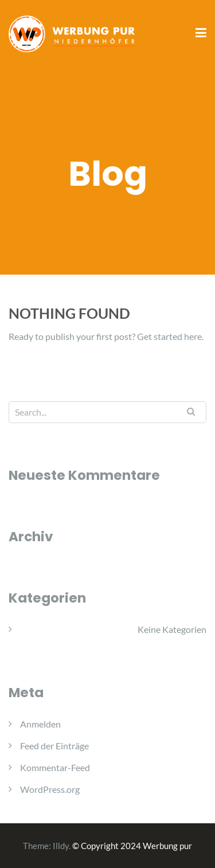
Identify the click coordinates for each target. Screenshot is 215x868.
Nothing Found (69, 313)
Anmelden (40, 724)
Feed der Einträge (54, 746)
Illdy (61, 846)
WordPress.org (50, 789)
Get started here (169, 336)
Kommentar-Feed (55, 767)
